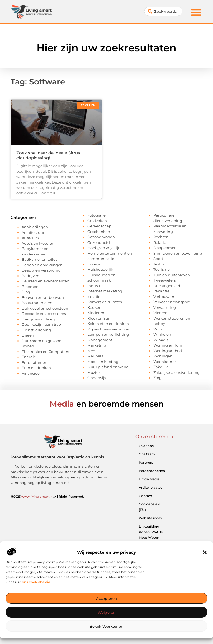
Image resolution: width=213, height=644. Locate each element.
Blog (26, 292)
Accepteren (106, 598)
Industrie (96, 286)
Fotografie (97, 215)
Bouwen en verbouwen (43, 297)
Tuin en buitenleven (172, 275)
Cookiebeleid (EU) (149, 507)
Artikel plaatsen (152, 488)
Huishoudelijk (100, 269)
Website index (150, 518)
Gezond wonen (101, 237)
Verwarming (165, 307)
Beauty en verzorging (41, 270)
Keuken (94, 307)
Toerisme (162, 269)
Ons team (147, 454)
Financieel (31, 373)
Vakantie (161, 291)
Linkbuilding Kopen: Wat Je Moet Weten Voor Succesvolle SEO (152, 537)
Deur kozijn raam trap (41, 324)
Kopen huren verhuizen (109, 329)
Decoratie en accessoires (44, 314)
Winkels (161, 340)
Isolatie (94, 297)
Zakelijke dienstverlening (177, 372)
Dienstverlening (36, 330)
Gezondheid (99, 242)
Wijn (158, 329)
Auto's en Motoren (38, 243)
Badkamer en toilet (39, 259)
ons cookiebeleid (36, 582)
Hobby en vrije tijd (104, 248)
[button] (205, 552)
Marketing (97, 345)
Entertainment (35, 362)
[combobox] (163, 11)
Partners (146, 463)
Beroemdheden (152, 471)
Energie (29, 357)
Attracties (30, 238)
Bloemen (30, 287)
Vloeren (160, 313)
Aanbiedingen (35, 227)
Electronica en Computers (45, 352)
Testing (160, 264)
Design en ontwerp (39, 319)
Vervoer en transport (172, 302)
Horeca (94, 264)
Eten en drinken (36, 368)
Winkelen (162, 334)
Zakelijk (161, 367)
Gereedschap (99, 226)
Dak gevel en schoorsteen (45, 308)
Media (93, 351)
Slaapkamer (164, 248)
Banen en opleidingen (42, 265)
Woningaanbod (168, 351)
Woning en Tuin (168, 345)
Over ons (146, 446)
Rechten (161, 237)
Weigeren (107, 612)
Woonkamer (165, 362)
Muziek (94, 372)
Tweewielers (164, 280)
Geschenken (99, 232)
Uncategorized (167, 286)
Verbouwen (164, 297)
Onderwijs (97, 378)
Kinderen (96, 313)
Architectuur (33, 232)
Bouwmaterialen (37, 303)
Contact (145, 496)
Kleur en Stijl (99, 318)
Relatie (160, 242)
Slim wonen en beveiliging (178, 253)
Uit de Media (149, 479)
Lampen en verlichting (108, 334)
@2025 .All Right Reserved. (47, 497)
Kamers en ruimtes (105, 302)
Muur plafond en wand (108, 367)
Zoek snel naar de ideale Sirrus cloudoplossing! (48, 155)
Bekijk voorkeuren (106, 626)
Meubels (95, 356)
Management (100, 340)
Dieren (28, 335)
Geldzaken (97, 221)
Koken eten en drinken (108, 324)
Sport (158, 259)
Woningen (163, 356)
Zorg (158, 378)
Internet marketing (105, 291)
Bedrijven (31, 276)
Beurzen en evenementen (45, 281)
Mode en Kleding (103, 362)
